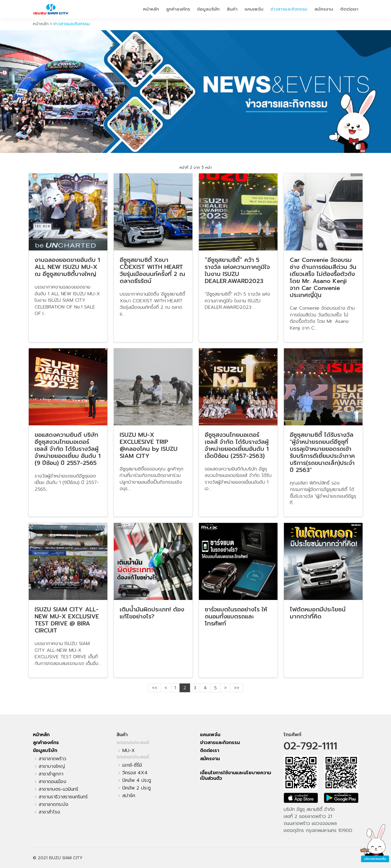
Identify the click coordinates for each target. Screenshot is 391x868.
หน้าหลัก (151, 9)
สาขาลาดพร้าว (53, 759)
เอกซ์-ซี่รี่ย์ (132, 765)
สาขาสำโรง (49, 812)
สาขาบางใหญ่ (52, 766)
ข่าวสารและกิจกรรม (289, 9)
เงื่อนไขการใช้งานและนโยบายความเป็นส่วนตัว (236, 776)
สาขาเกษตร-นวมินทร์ (59, 789)
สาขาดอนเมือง (53, 782)
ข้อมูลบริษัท (208, 9)
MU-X (129, 751)
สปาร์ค (129, 796)
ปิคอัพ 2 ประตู (137, 788)
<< (155, 688)
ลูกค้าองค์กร (178, 9)
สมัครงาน (324, 9)
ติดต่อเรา (349, 9)
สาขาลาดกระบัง (54, 804)
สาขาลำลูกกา (51, 774)
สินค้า (232, 9)
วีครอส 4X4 (135, 773)
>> (237, 688)
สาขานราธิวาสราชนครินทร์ (63, 797)
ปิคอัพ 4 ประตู (137, 780)
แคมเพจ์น (254, 9)
